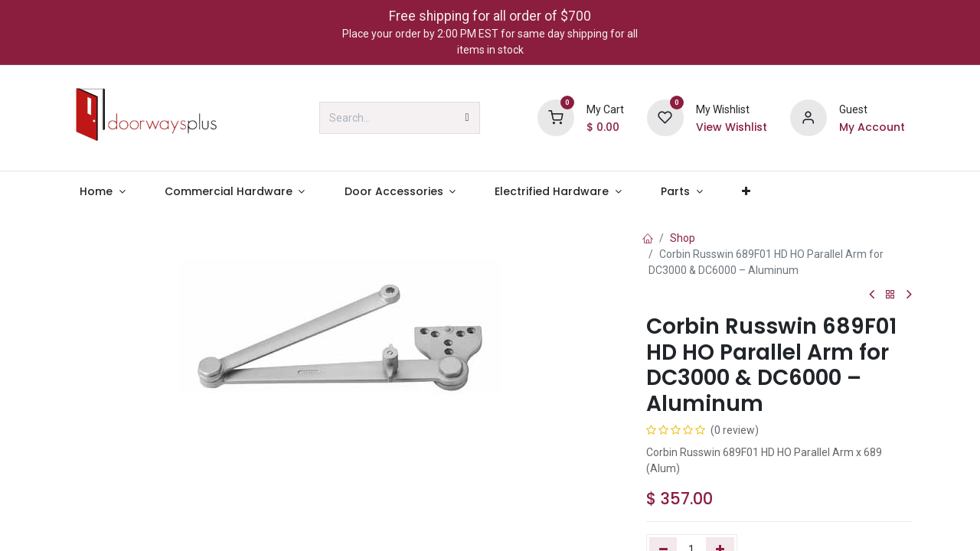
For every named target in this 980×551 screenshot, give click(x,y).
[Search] (467, 118)
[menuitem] (102, 192)
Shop (683, 238)
